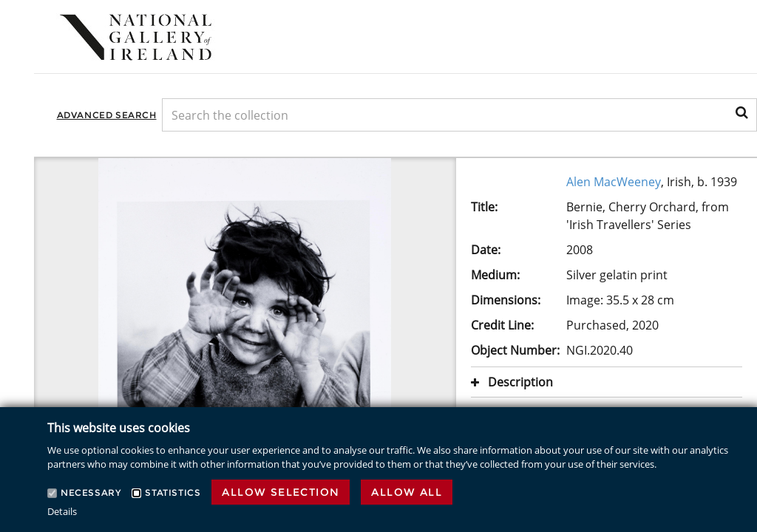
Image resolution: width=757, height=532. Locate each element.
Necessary (91, 492)
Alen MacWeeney (614, 182)
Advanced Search (107, 115)
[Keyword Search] (459, 115)
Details (62, 511)
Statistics (173, 492)
